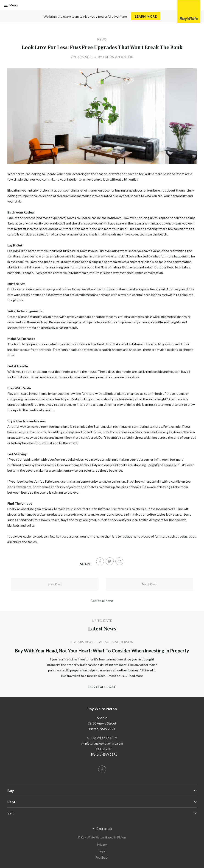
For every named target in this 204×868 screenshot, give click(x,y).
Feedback (102, 857)
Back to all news (102, 601)
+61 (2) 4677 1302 (104, 738)
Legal (102, 851)
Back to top (104, 829)
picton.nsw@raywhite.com (104, 743)
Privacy (102, 845)
